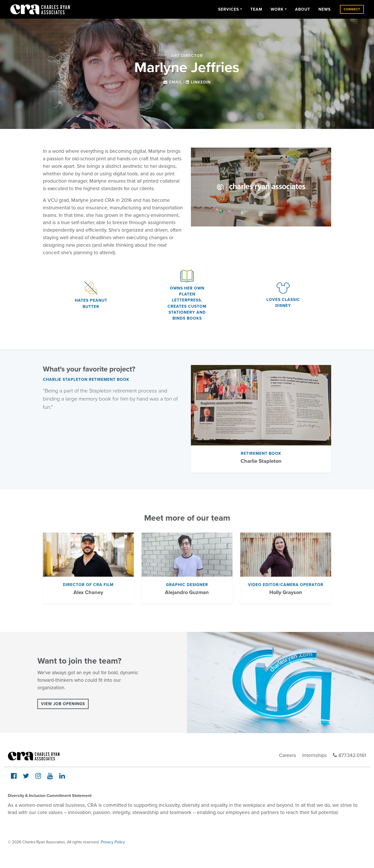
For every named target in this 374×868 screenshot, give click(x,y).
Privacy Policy (113, 842)
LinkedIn (201, 82)
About (303, 9)
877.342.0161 (350, 755)
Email (176, 82)
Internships (315, 755)
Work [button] (277, 9)
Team (256, 9)
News (325, 9)
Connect (352, 9)
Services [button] (229, 9)
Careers (288, 755)
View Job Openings (63, 704)
